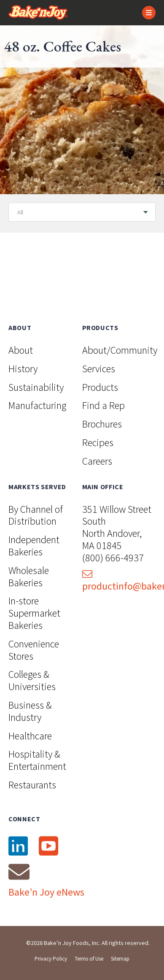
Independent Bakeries (34, 546)
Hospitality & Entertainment (37, 760)
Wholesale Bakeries (29, 577)
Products (100, 387)
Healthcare (30, 736)
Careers (97, 461)
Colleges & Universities (32, 680)
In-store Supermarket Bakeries (34, 613)
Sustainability (36, 387)
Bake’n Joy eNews (46, 892)
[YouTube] (48, 846)
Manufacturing (37, 405)
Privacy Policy (51, 959)
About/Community (120, 350)
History (23, 369)
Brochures (102, 424)
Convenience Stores (34, 650)
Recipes (98, 443)
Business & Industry (30, 711)
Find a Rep (104, 405)
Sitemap (120, 959)
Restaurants (32, 785)
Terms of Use (89, 959)
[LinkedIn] (18, 846)
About (21, 350)
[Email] (19, 872)
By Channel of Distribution (36, 515)
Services (99, 369)
